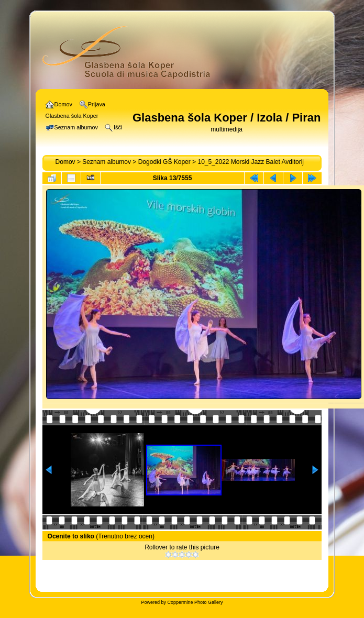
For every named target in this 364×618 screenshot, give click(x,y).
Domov (65, 162)
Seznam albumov (107, 162)
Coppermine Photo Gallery (195, 602)
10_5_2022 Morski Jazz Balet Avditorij (251, 162)
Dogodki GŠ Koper (164, 162)
